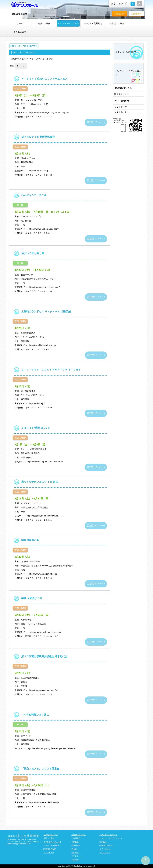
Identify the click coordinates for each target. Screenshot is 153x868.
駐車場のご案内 (117, 23)
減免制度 (75, 853)
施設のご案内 (44, 23)
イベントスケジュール (68, 23)
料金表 (74, 849)
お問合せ (75, 860)
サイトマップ (121, 107)
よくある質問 (20, 32)
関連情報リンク (122, 94)
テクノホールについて (126, 52)
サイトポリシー (122, 112)
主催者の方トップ (79, 835)
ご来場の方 (120, 14)
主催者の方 (136, 14)
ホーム (20, 23)
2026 (12, 66)
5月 (24, 66)
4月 (18, 66)
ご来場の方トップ (51, 835)
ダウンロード (77, 856)
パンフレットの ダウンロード (128, 73)
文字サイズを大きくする (139, 4)
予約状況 (75, 842)
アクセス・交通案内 (93, 23)
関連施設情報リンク (107, 845)
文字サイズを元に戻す (133, 4)
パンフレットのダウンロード (111, 838)
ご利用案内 (76, 838)
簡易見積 (103, 842)
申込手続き (76, 845)
